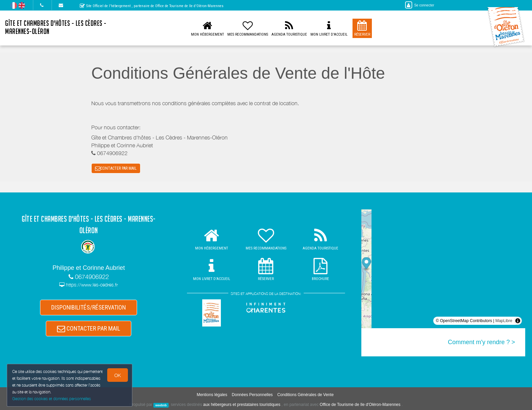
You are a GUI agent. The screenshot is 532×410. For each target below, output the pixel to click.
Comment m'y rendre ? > (481, 342)
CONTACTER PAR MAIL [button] (116, 168)
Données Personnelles (252, 395)
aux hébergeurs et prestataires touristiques (242, 405)
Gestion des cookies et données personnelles (52, 399)
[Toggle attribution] (518, 321)
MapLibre (504, 321)
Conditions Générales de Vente (305, 395)
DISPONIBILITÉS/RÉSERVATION (89, 307)
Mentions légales (212, 395)
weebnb (161, 405)
